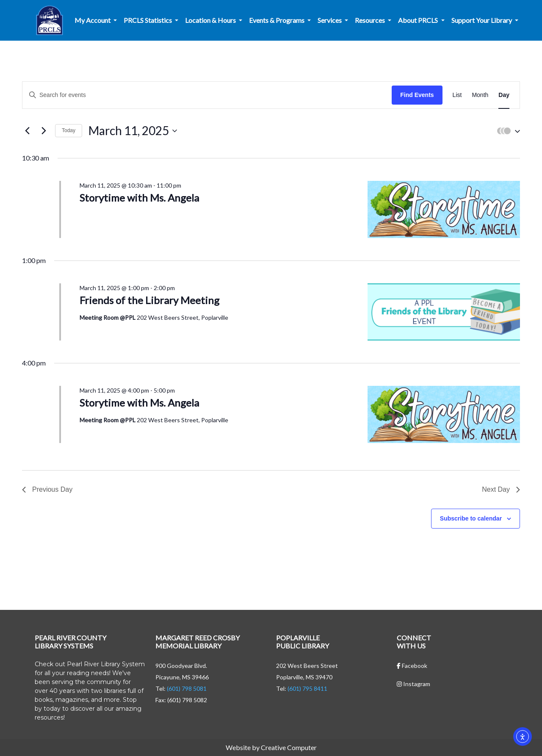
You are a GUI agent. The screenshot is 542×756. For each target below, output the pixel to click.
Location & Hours (211, 20)
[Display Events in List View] (457, 95)
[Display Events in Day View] (504, 95)
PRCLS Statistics (148, 20)
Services (330, 20)
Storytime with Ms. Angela (139, 198)
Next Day (501, 489)
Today (69, 130)
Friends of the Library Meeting (149, 300)
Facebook (412, 666)
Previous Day (47, 489)
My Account (93, 20)
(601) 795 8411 (307, 688)
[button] (506, 131)
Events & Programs (277, 20)
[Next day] (44, 131)
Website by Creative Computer (271, 747)
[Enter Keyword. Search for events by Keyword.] (207, 95)
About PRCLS (419, 20)
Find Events (417, 95)
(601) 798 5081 (187, 688)
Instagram (413, 684)
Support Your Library (482, 20)
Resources (371, 20)
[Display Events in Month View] (480, 95)
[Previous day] (27, 131)
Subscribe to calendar (471, 518)
